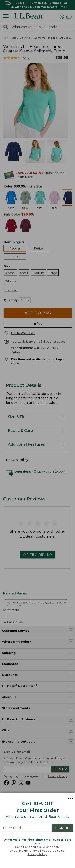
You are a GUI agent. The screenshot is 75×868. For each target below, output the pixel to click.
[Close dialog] (70, 796)
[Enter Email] (27, 828)
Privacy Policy (37, 854)
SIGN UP (62, 828)
